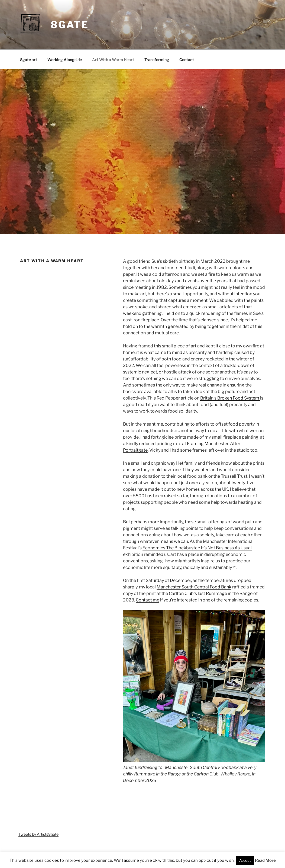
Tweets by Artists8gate (38, 834)
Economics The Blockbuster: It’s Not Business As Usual (197, 548)
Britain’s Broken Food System (230, 398)
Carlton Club (181, 593)
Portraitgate (135, 450)
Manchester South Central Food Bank (194, 587)
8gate (69, 25)
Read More (265, 860)
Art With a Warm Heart (113, 60)
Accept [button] (245, 860)
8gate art (29, 60)
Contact (187, 60)
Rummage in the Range (229, 593)
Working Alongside (65, 60)
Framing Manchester (208, 444)
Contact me (148, 600)
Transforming (157, 60)
